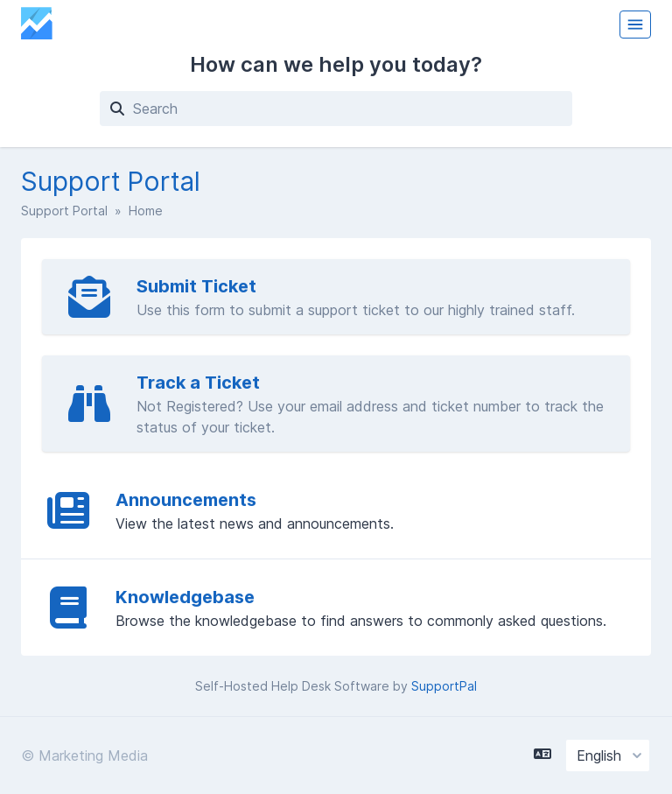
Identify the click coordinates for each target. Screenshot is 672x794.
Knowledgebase (185, 597)
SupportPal (444, 686)
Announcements (186, 500)
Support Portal (64, 211)
